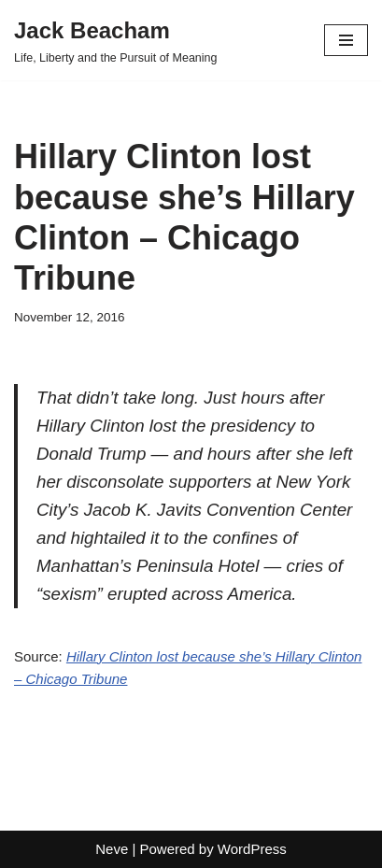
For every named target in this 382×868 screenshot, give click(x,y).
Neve (112, 849)
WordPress (252, 849)
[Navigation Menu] (346, 40)
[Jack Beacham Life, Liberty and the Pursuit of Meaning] (116, 40)
